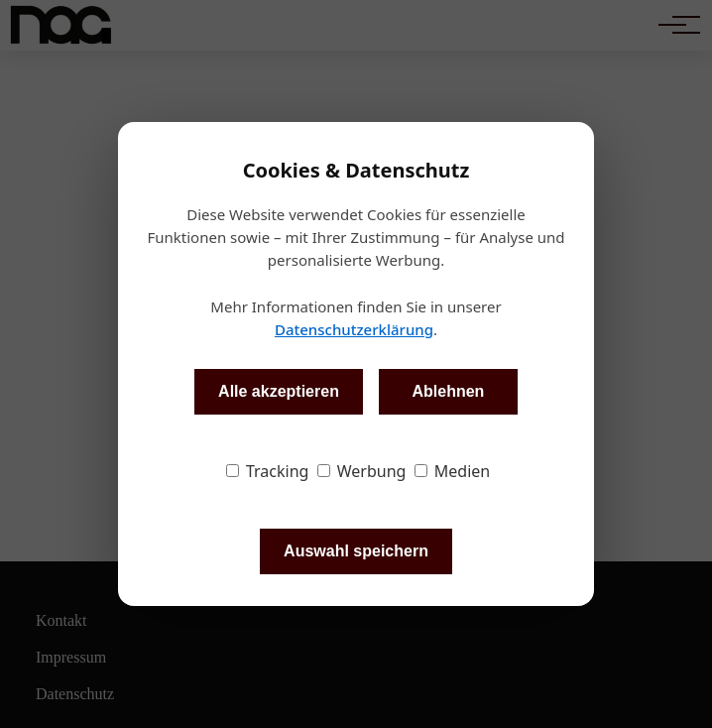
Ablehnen (448, 391)
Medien (453, 471)
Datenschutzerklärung (354, 329)
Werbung (362, 471)
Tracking (268, 471)
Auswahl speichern (356, 551)
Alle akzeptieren (279, 391)
